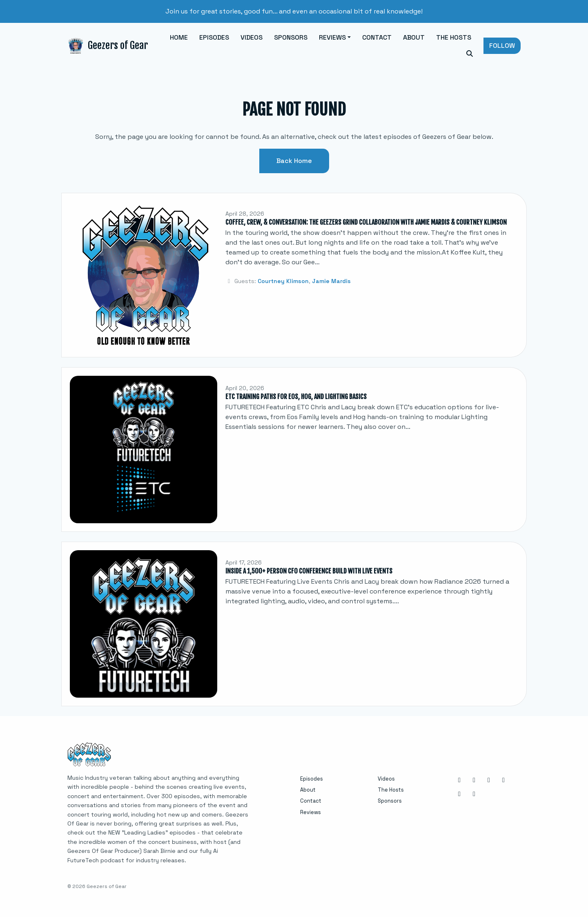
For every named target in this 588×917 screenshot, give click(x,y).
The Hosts (454, 37)
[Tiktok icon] (474, 794)
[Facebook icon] (474, 780)
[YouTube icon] (459, 794)
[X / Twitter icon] (503, 780)
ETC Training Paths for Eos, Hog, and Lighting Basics (296, 397)
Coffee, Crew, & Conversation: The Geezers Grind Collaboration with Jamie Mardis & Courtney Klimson (366, 222)
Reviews (332, 37)
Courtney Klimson (283, 281)
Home (179, 37)
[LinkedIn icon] (489, 780)
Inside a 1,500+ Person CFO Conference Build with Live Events (309, 571)
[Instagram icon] (459, 780)
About (414, 37)
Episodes (214, 37)
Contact (377, 37)
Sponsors (291, 37)
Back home (294, 161)
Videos (252, 37)
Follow (502, 46)
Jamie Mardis (331, 281)
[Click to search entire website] (470, 54)
